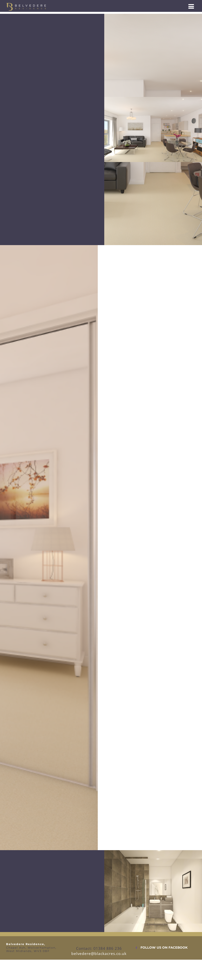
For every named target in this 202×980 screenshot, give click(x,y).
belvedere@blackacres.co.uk (99, 953)
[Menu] (191, 6)
